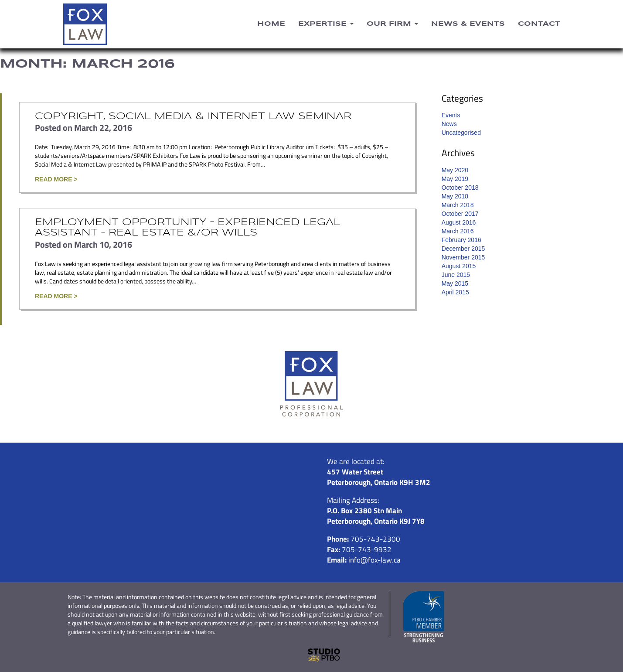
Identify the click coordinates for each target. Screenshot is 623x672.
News (449, 124)
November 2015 (463, 257)
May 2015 (455, 283)
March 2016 (458, 231)
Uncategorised (461, 133)
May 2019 (455, 179)
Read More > (56, 179)
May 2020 (455, 170)
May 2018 (455, 196)
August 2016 (459, 222)
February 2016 (461, 240)
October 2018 (460, 188)
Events (451, 115)
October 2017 (460, 214)
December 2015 (463, 249)
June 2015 (456, 275)
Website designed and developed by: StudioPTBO (312, 655)
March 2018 (458, 205)
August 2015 (459, 266)
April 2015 (455, 292)
